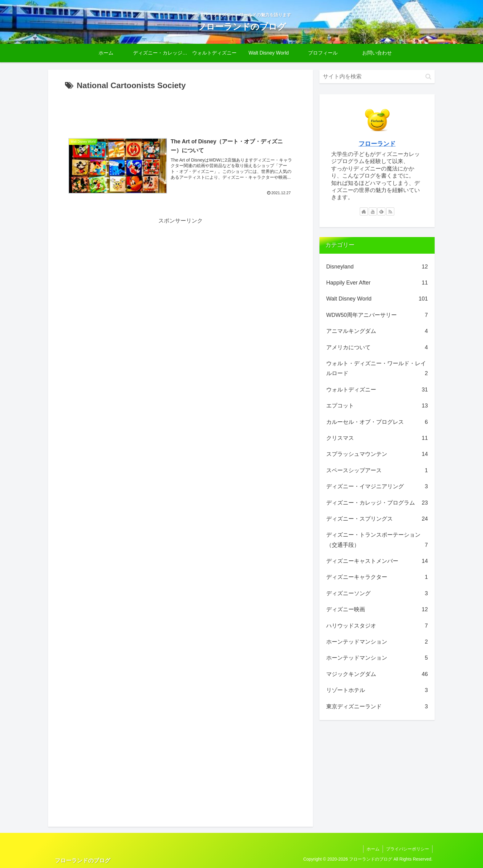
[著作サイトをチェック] (364, 211)
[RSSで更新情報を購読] (390, 211)
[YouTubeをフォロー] (373, 211)
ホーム (373, 849)
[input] (377, 77)
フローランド (377, 144)
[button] (428, 77)
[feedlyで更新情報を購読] (381, 211)
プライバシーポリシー (408, 849)
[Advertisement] (181, 110)
